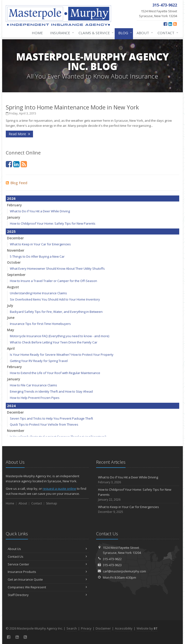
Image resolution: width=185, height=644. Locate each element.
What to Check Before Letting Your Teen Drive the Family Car (54, 342)
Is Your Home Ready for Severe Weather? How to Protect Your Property (62, 355)
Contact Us (47, 557)
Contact (167, 33)
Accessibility (124, 628)
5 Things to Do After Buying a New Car (37, 256)
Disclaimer (103, 628)
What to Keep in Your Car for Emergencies (40, 244)
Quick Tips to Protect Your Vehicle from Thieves (44, 424)
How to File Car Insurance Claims (33, 385)
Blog (124, 33)
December (15, 238)
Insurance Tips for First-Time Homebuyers (40, 324)
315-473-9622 (112, 559)
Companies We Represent (47, 587)
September (16, 275)
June (11, 318)
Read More (19, 134)
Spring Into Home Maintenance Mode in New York (72, 107)
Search (72, 628)
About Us (47, 549)
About (144, 33)
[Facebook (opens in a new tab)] (165, 24)
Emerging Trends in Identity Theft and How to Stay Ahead (51, 391)
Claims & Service (95, 33)
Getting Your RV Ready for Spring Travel (39, 361)
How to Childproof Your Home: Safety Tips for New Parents (53, 223)
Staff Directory (47, 595)
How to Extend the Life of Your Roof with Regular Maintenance (55, 373)
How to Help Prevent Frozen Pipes (35, 398)
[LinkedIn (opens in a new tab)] (170, 24)
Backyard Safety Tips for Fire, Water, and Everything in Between (56, 312)
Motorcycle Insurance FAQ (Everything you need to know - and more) (59, 336)
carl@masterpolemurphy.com (124, 571)
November (16, 250)
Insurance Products (47, 572)
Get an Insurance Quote (47, 579)
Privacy (86, 628)
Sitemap (52, 503)
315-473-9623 (112, 565)
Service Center (47, 564)
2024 (11, 406)
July (10, 305)
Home (37, 33)
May (11, 330)
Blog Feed (17, 183)
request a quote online (59, 489)
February (14, 205)
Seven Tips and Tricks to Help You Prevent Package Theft (51, 418)
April (11, 348)
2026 (11, 198)
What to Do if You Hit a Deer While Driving (40, 211)
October (14, 262)
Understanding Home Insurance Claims (38, 293)
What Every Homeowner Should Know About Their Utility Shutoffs (57, 268)
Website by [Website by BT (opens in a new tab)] (147, 628)
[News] (175, 24)
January (14, 217)
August (13, 287)
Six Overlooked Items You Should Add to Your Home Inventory (55, 299)
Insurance (61, 33)
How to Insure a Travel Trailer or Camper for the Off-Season (53, 281)
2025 (11, 231)
